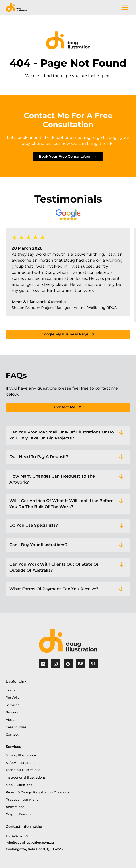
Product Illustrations (22, 800)
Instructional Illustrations (26, 777)
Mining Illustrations (21, 755)
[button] (125, 8)
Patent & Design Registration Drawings (38, 792)
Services (13, 705)
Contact (12, 734)
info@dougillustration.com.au (30, 843)
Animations (15, 807)
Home (11, 690)
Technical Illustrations (23, 770)
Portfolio (13, 698)
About (11, 720)
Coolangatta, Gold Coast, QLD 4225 (34, 849)
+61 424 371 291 (18, 836)
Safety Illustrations (21, 763)
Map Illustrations (19, 785)
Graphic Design (18, 814)
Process (12, 712)
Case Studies (16, 727)
